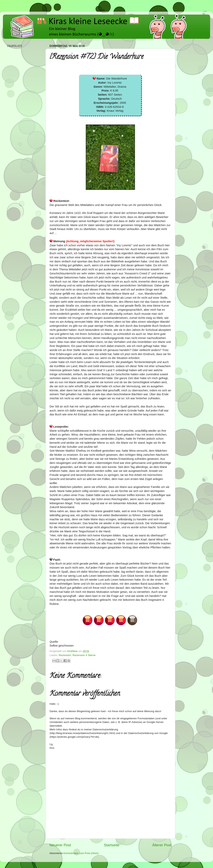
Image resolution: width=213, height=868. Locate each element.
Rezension (65, 655)
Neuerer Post (60, 845)
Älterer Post (162, 845)
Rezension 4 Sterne (84, 655)
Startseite (112, 845)
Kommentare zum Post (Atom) (81, 853)
